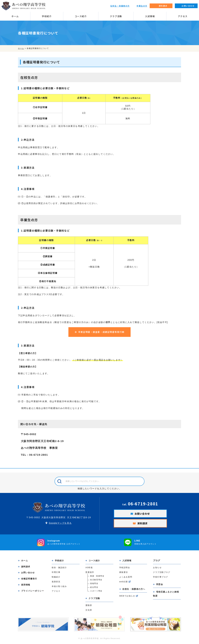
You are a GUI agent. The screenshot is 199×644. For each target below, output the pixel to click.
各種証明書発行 (30, 580)
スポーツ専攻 (96, 592)
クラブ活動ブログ (162, 573)
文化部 (89, 611)
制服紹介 (56, 578)
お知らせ (157, 568)
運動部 (89, 607)
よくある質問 (126, 578)
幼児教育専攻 (96, 581)
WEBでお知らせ (127, 597)
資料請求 (142, 524)
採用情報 (26, 586)
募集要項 (124, 573)
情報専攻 (94, 585)
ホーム (15, 16)
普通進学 (90, 573)
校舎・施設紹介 (59, 569)
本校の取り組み (59, 587)
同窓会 (160, 585)
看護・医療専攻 (97, 577)
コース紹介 (81, 16)
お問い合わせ (142, 514)
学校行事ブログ (161, 578)
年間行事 (56, 573)
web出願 (124, 583)
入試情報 (150, 16)
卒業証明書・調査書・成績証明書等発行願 (101, 332)
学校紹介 (47, 16)
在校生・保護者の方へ (134, 590)
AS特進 (89, 569)
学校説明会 (125, 569)
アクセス (183, 16)
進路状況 (56, 583)
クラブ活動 (116, 16)
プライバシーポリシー (33, 592)
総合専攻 (94, 588)
